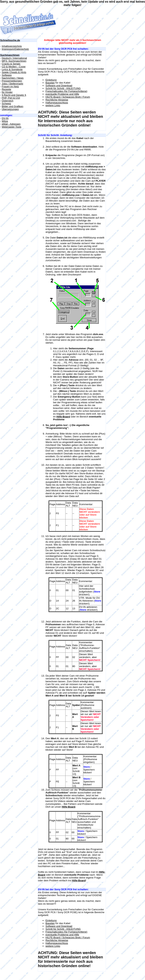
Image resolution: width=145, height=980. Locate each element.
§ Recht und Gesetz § (14, 95)
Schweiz (6, 104)
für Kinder (7, 92)
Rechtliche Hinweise (57, 100)
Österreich (7, 101)
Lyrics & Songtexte (12, 69)
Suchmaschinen (10, 55)
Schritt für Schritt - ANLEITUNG (63, 88)
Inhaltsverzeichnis (12, 46)
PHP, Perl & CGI (11, 98)
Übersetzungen (10, 109)
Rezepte (6, 89)
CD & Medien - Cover (14, 67)
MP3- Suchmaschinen (14, 61)
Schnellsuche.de (10, 40)
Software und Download (59, 86)
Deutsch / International (14, 58)
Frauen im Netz (10, 86)
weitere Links (53, 105)
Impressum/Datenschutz (15, 49)
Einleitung (51, 80)
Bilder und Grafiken (12, 106)
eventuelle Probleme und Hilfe (62, 94)
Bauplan (50, 83)
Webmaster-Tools (11, 127)
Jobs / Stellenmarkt (12, 84)
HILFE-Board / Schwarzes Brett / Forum (68, 97)
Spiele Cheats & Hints (14, 72)
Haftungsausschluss (57, 103)
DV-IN (5, 118)
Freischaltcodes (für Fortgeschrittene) (66, 91)
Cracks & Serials (11, 64)
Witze (5, 121)
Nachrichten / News (13, 78)
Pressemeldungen (12, 81)
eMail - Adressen (11, 124)
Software (7, 75)
